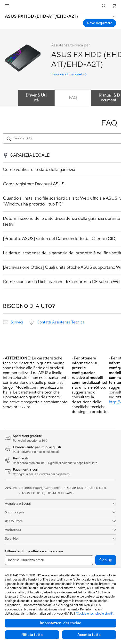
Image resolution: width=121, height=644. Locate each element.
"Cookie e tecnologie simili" (94, 613)
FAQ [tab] (73, 98)
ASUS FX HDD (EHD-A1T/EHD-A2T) (41, 17)
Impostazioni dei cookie (60, 623)
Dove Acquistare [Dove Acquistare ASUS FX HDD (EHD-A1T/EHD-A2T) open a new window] (100, 23)
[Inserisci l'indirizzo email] (49, 560)
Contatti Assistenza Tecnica (60, 322)
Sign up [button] (106, 560)
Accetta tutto (89, 635)
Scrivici (17, 322)
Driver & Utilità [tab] (36, 98)
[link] (60, 6)
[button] (7, 6)
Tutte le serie (97, 488)
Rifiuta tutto (32, 635)
